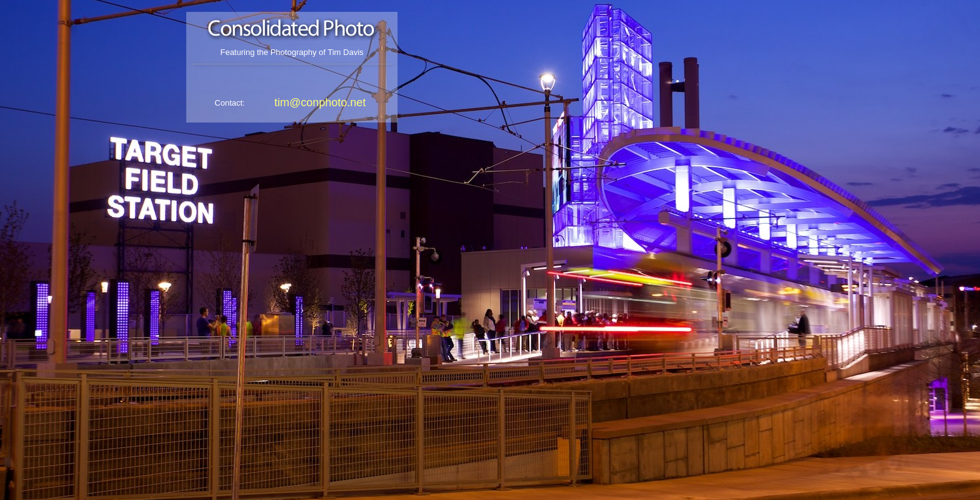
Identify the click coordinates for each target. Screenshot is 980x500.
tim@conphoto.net (320, 102)
